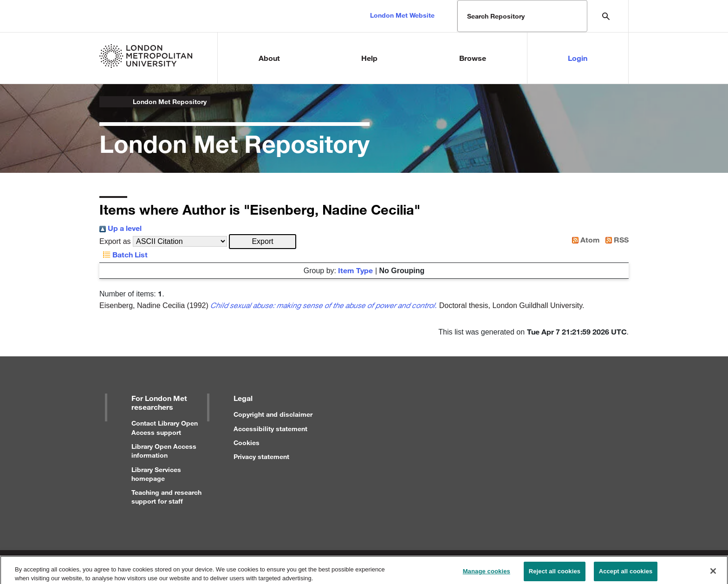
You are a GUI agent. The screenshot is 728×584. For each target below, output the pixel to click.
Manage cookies (487, 574)
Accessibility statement (270, 429)
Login (578, 58)
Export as (115, 241)
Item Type (355, 270)
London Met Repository (170, 102)
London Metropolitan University (107, 102)
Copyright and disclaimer (273, 414)
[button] (263, 242)
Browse (473, 58)
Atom (584, 240)
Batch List (123, 254)
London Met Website (402, 15)
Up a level (120, 228)
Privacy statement (261, 456)
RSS (615, 240)
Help (369, 58)
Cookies (247, 443)
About (269, 58)
